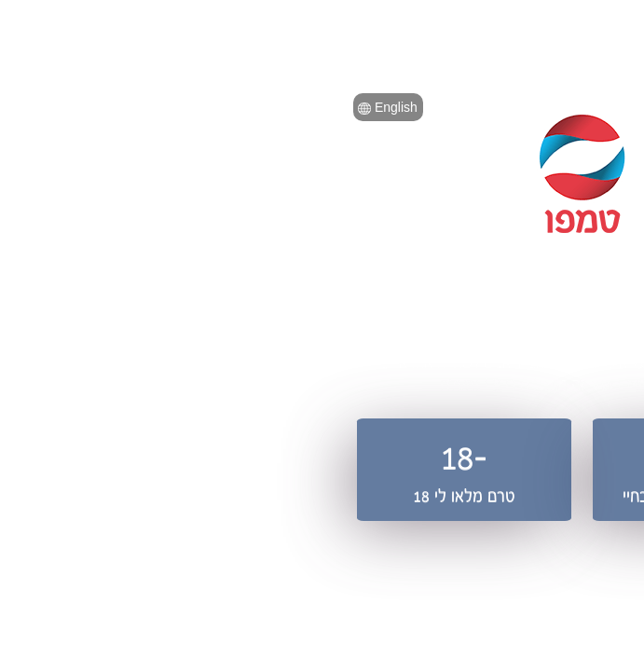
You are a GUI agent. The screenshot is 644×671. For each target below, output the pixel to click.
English (128, 107)
